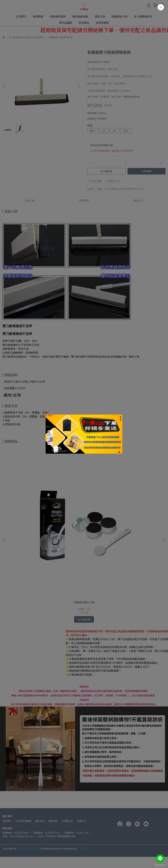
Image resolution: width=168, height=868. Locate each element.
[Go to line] (160, 858)
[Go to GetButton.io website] (160, 865)
